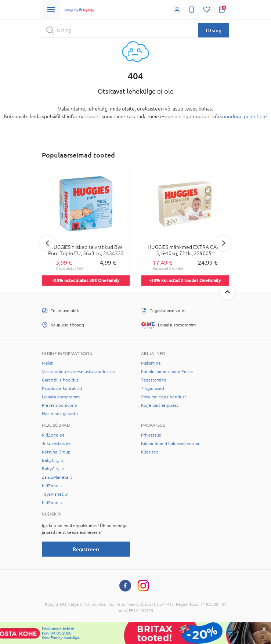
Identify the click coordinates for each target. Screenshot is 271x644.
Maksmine (151, 363)
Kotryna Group (56, 452)
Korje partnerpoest (160, 405)
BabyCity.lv (53, 469)
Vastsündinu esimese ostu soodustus (78, 372)
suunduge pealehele (243, 116)
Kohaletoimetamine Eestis (167, 372)
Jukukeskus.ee (56, 444)
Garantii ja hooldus (60, 380)
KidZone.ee (53, 435)
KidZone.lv (52, 503)
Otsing (214, 30)
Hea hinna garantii (60, 414)
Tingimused (153, 388)
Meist (47, 363)
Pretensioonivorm (59, 405)
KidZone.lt (52, 486)
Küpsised (150, 452)
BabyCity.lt (53, 460)
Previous (47, 243)
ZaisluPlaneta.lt (57, 477)
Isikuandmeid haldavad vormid (171, 444)
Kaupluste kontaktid (62, 388)
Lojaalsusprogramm (61, 397)
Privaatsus (151, 435)
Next (224, 243)
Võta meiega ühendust (164, 397)
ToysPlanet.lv (55, 494)
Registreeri (86, 549)
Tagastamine (154, 380)
